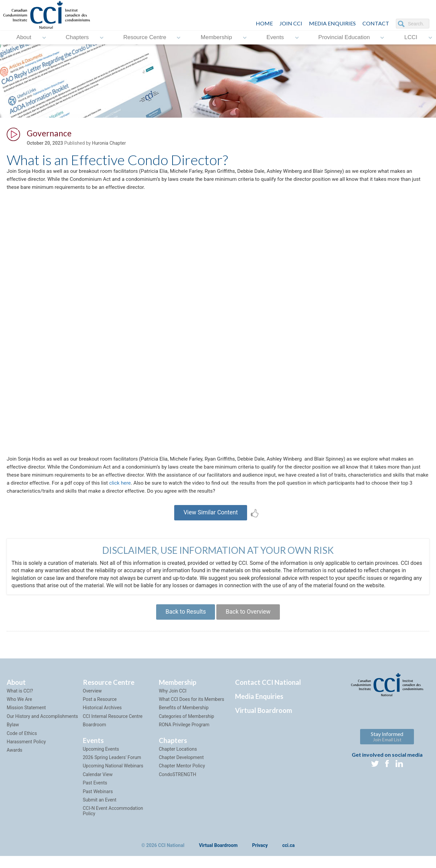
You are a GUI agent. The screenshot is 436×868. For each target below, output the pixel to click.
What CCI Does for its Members (192, 708)
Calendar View (98, 783)
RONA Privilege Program (184, 733)
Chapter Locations (178, 758)
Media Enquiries (332, 23)
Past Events (95, 791)
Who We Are (19, 708)
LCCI (411, 38)
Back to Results (184, 620)
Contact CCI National (268, 691)
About (24, 38)
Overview (92, 700)
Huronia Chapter (109, 144)
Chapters (77, 38)
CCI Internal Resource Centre (113, 725)
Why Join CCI (173, 700)
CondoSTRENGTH (178, 783)
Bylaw (13, 733)
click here (174, 488)
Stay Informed (387, 745)
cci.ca (288, 854)
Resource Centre (145, 38)
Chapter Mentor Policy (182, 775)
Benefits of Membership (184, 717)
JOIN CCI (291, 23)
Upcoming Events (101, 758)
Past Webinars (98, 800)
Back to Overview (249, 620)
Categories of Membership (186, 725)
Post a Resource (100, 708)
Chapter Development (181, 766)
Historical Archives (102, 717)
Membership (216, 38)
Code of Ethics (22, 742)
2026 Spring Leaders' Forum (112, 766)
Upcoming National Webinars (113, 775)
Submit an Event (100, 809)
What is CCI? (20, 700)
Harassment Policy (26, 750)
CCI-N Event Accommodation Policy (113, 820)
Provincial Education (344, 38)
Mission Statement (26, 717)
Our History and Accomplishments (42, 725)
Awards (15, 759)
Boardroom (95, 733)
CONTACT (376, 23)
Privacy (260, 854)
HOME (264, 23)
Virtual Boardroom (264, 719)
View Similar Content (211, 519)
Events (275, 38)
